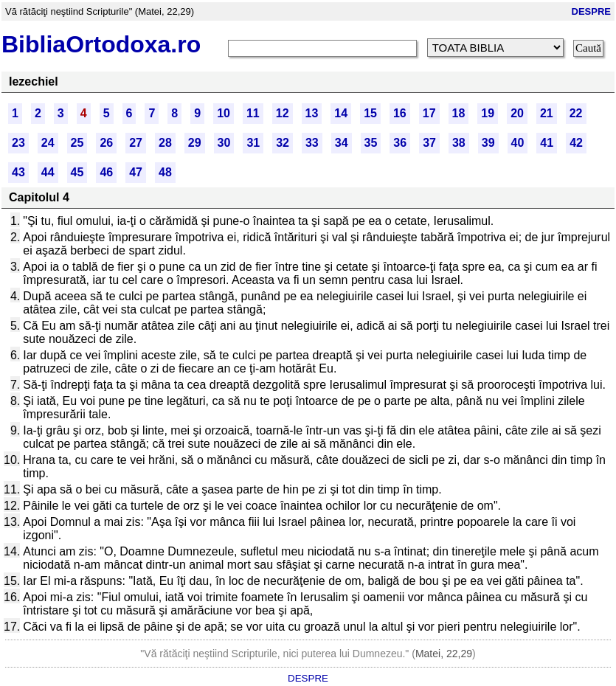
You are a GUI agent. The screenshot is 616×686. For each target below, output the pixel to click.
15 (370, 113)
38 (459, 143)
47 (136, 172)
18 (459, 113)
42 (576, 143)
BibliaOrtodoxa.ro (101, 44)
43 (18, 172)
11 (253, 113)
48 (165, 172)
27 (136, 143)
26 (106, 143)
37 (429, 143)
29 (195, 143)
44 (48, 172)
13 (312, 113)
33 (312, 143)
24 (48, 143)
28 (165, 143)
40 (518, 143)
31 (253, 143)
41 (547, 143)
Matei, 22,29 (444, 654)
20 (517, 113)
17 (429, 113)
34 (342, 143)
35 (371, 143)
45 (77, 172)
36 (400, 143)
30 (224, 143)
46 (106, 172)
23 (18, 143)
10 (224, 113)
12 (283, 113)
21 (547, 113)
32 (283, 143)
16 (400, 113)
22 (576, 113)
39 (488, 143)
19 (488, 113)
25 (77, 143)
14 (341, 113)
